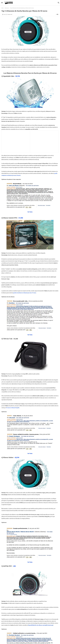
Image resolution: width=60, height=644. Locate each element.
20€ (14, 566)
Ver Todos (30, 212)
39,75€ (18, 76)
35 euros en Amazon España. (13, 408)
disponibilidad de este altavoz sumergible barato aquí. (41, 625)
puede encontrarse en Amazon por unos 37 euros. (25, 293)
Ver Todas (30, 335)
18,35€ (17, 457)
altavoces (7, 8)
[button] (59, 3)
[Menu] (2, 3)
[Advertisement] (15, 141)
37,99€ (21, 218)
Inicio (3, 8)
